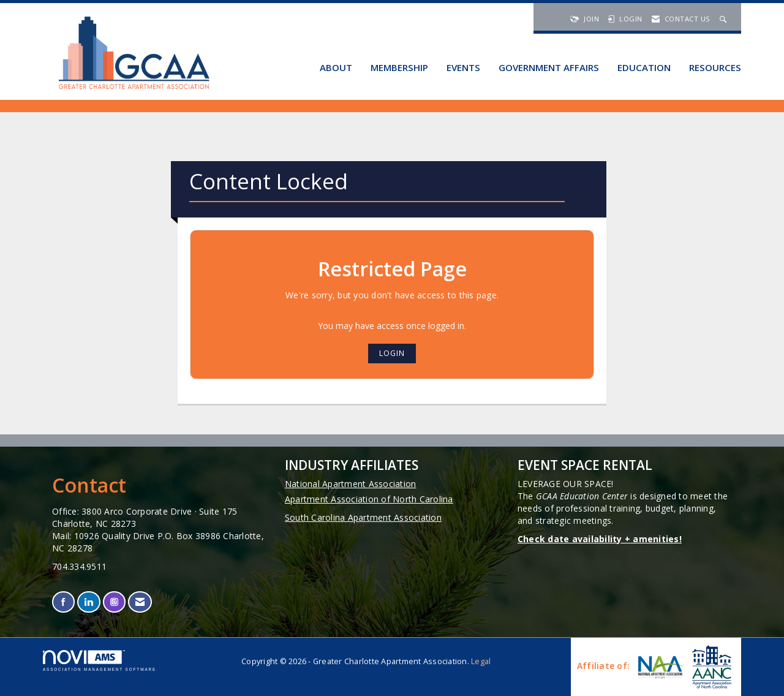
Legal (481, 661)
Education (644, 67)
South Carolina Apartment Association (363, 517)
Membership (399, 67)
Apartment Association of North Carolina (369, 499)
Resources (715, 67)
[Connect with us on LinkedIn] (89, 602)
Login (392, 353)
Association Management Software (100, 661)
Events (463, 67)
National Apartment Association (351, 484)
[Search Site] (725, 19)
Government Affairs (549, 67)
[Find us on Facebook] (63, 602)
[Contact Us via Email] (140, 602)
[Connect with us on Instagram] (114, 602)
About (336, 67)
